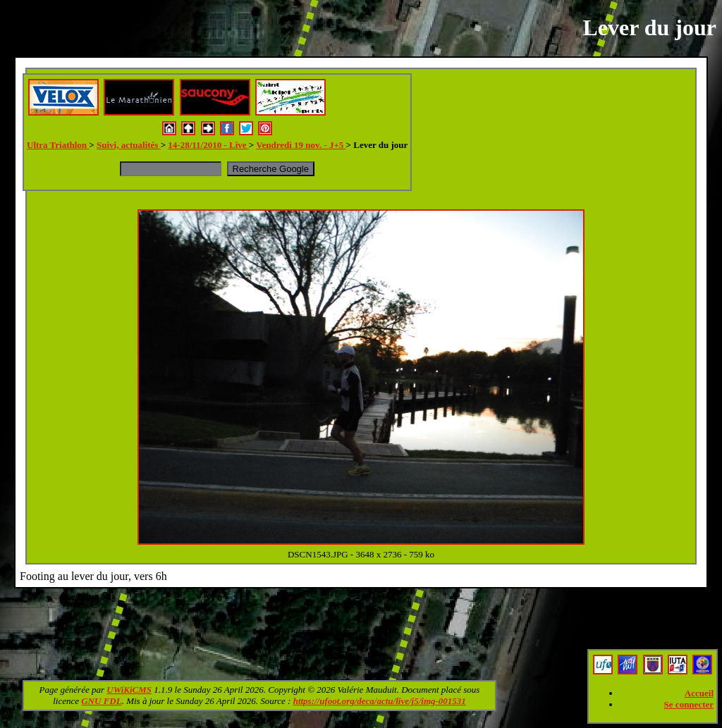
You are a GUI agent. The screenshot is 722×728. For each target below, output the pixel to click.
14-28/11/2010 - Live (208, 145)
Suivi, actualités (129, 145)
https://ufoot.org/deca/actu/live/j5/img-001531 (380, 701)
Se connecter (689, 704)
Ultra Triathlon (58, 145)
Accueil (699, 693)
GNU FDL (101, 701)
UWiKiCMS (129, 690)
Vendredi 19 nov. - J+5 (301, 145)
